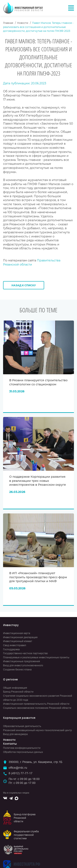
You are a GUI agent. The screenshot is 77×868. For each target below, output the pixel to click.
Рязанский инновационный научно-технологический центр (37, 730)
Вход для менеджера (15, 734)
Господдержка (11, 649)
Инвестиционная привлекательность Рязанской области (36, 704)
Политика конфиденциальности (22, 748)
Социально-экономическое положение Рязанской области (37, 708)
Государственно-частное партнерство (25, 653)
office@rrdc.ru (18, 768)
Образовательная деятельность (22, 726)
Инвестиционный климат (18, 641)
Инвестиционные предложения (22, 661)
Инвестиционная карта (17, 633)
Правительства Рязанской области (32, 262)
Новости (23, 23)
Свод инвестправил (15, 645)
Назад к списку (24, 285)
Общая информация (15, 688)
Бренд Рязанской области (18, 692)
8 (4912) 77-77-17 (21, 773)
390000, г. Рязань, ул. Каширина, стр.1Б (35, 762)
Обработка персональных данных (23, 752)
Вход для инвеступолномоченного (23, 665)
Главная (8, 23)
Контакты (10, 744)
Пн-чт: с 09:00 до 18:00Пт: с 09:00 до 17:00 (24, 781)
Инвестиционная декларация (20, 637)
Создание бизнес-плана (17, 670)
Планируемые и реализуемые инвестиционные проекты (36, 657)
